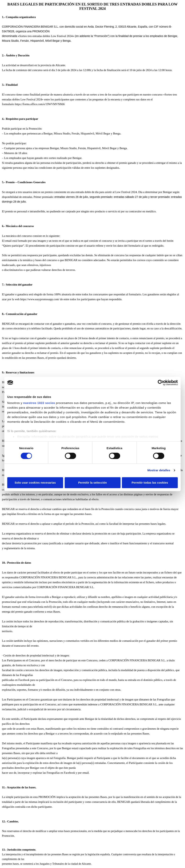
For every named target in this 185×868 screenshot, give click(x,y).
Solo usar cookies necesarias (35, 483)
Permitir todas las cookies (150, 483)
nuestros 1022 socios (39, 403)
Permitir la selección (92, 483)
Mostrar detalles (159, 470)
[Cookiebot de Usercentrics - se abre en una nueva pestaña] (161, 383)
